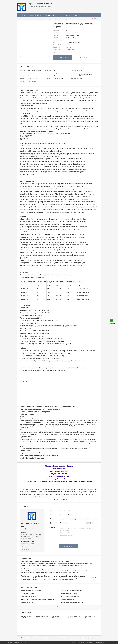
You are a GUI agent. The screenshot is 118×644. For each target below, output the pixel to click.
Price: (54, 42)
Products (23, 19)
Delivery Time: (56, 47)
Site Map (23, 642)
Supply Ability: (56, 52)
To (51, 515)
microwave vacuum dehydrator (34, 19)
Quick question (54, 523)
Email (51, 511)
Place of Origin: (57, 35)
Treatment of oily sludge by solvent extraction (39, 569)
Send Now (68, 546)
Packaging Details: (57, 45)
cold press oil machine (49, 638)
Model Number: (57, 33)
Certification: (56, 38)
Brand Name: (56, 30)
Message (52, 528)
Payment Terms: (57, 50)
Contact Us (77, 15)
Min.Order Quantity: (58, 40)
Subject (51, 519)
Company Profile (52, 15)
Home (24, 15)
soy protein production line (64, 638)
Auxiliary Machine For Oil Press (82, 638)
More (58, 607)
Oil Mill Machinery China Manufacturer (31, 638)
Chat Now (84, 57)
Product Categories (36, 15)
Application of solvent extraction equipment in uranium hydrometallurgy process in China (53, 576)
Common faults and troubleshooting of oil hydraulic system (45, 562)
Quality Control (66, 15)
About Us (10, 642)
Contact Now (63, 57)
